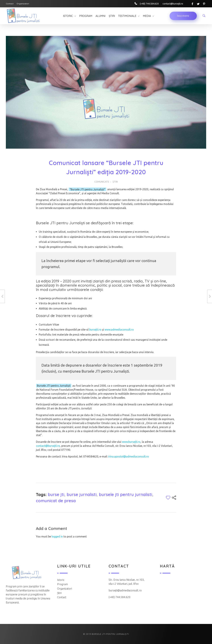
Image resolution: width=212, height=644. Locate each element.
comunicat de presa (56, 501)
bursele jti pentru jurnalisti (126, 494)
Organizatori (65, 589)
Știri (115, 182)
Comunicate (102, 182)
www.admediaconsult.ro (119, 330)
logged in (58, 536)
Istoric (61, 580)
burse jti (56, 494)
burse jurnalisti (82, 494)
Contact (62, 597)
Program (62, 584)
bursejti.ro (95, 330)
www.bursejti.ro (131, 442)
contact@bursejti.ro (48, 446)
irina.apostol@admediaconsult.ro (129, 456)
